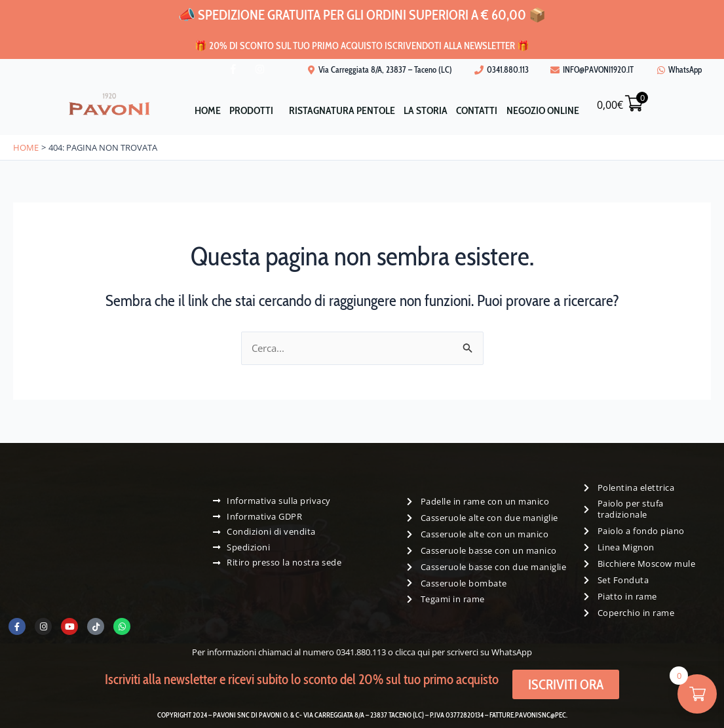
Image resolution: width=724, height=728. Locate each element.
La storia (428, 110)
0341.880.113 (361, 652)
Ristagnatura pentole (339, 110)
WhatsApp (512, 652)
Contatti (483, 110)
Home (197, 110)
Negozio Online (553, 110)
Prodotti (245, 110)
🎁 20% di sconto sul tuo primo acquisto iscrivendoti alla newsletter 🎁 (362, 44)
